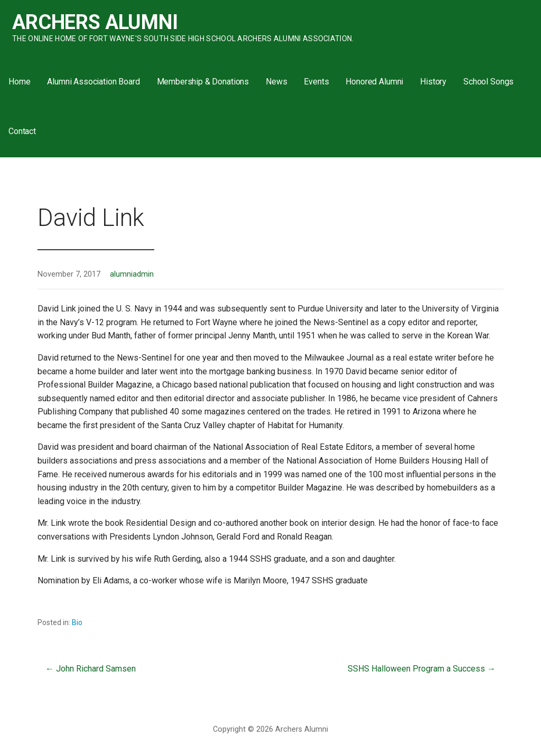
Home (19, 82)
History (433, 82)
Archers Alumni (95, 22)
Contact (22, 131)
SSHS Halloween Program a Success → (422, 669)
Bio (77, 622)
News (276, 82)
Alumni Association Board (93, 82)
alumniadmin (132, 274)
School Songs (488, 82)
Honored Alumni (374, 82)
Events (316, 82)
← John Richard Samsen (91, 669)
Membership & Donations (203, 82)
